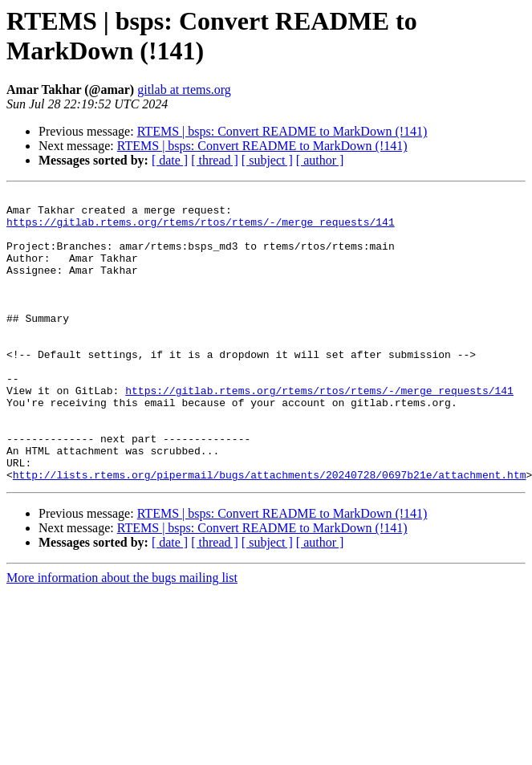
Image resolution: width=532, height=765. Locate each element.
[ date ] (170, 160)
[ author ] (320, 160)
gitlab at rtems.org (184, 90)
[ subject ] (267, 160)
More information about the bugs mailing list (122, 635)
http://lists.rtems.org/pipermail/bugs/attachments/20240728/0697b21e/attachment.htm (270, 532)
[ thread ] (215, 160)
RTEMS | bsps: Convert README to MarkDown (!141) (282, 131)
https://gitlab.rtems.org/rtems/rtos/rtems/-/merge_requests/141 (201, 229)
